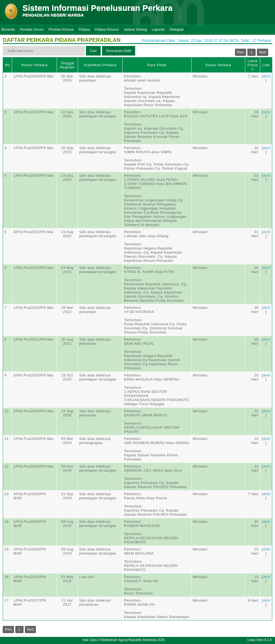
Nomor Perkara (34, 65)
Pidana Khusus (107, 29)
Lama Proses (252, 65)
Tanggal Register (67, 65)
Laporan (158, 29)
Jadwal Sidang (135, 29)
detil (267, 76)
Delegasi (177, 29)
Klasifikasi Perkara (100, 65)
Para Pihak (157, 65)
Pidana (84, 29)
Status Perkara (218, 65)
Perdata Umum (32, 29)
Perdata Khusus (61, 29)
